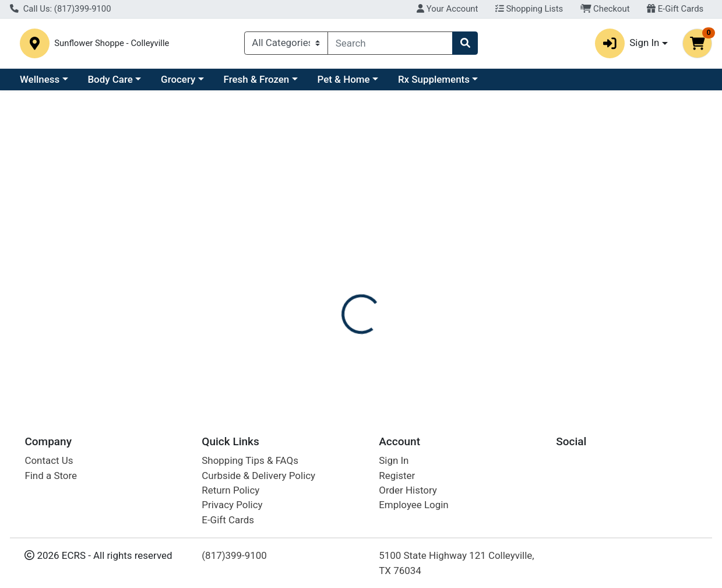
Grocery (279, 83)
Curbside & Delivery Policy (258, 476)
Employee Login (413, 505)
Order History (408, 490)
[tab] (333, 266)
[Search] (390, 45)
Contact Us (49, 460)
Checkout (605, 9)
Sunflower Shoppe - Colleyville (171, 45)
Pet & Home (445, 83)
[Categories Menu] (286, 45)
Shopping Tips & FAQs (250, 460)
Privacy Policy (232, 505)
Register (397, 476)
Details (333, 266)
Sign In (394, 460)
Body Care (211, 83)
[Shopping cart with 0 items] (697, 45)
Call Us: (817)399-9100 (61, 9)
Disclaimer (388, 266)
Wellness (140, 83)
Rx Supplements (535, 83)
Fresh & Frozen (358, 83)
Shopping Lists (529, 9)
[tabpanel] (511, 337)
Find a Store (51, 476)
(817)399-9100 (234, 555)
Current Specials (56, 83)
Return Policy (230, 490)
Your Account (447, 9)
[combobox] (390, 45)
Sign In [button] (627, 45)
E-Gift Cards (675, 9)
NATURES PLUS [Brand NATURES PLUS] (456, 326)
